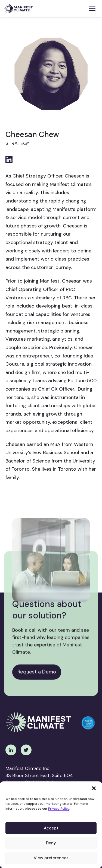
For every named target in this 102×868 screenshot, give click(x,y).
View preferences (51, 858)
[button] (94, 788)
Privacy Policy (59, 809)
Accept (51, 828)
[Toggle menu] (92, 9)
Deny (51, 843)
